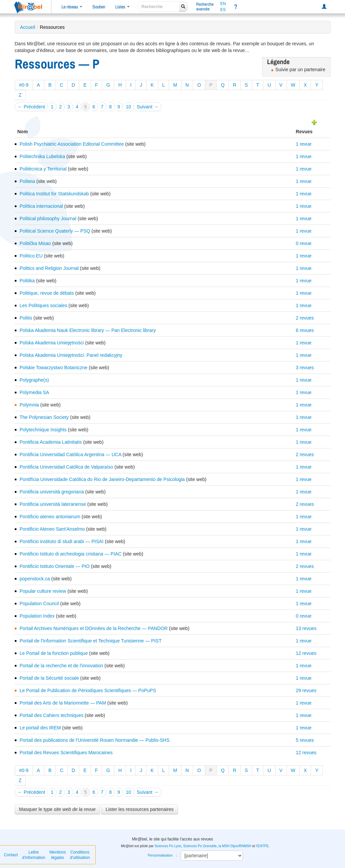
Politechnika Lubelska (42, 156)
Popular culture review (43, 591)
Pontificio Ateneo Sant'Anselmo (52, 529)
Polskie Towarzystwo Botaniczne (53, 368)
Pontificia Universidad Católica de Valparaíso (66, 467)
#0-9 (24, 85)
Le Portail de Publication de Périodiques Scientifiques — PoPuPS (88, 690)
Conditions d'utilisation (80, 855)
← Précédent (32, 107)
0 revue (304, 243)
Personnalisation (160, 855)
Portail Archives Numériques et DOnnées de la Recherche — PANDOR (94, 628)
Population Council (39, 604)
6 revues (305, 330)
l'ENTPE (262, 846)
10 (128, 107)
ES (223, 10)
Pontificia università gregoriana (52, 492)
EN (223, 4)
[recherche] (159, 7)
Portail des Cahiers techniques (51, 715)
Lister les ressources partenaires (139, 809)
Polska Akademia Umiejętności (52, 343)
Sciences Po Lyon (168, 846)
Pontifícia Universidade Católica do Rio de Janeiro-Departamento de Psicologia (102, 479)
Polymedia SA (34, 392)
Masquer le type (57, 809)
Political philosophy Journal (48, 219)
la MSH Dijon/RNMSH (235, 846)
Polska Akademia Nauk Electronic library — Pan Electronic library (88, 330)
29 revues (306, 690)
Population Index (37, 616)
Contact (11, 855)
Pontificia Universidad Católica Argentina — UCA (70, 454)
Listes (122, 7)
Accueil (28, 27)
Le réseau (72, 7)
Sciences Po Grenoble (200, 846)
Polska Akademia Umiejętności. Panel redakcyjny (71, 355)
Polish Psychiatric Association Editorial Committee (72, 144)
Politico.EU (31, 256)
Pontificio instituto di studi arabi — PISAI (61, 541)
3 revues (305, 368)
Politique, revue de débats (47, 293)
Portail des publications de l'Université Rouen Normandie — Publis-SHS (94, 740)
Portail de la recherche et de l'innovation (61, 666)
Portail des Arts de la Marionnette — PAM (63, 703)
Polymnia (29, 405)
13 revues (306, 628)
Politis (26, 318)
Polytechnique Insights (43, 430)
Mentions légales (58, 855)
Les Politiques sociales (43, 305)
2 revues (305, 318)
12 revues (306, 653)
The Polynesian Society (44, 417)
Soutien (99, 7)
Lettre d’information (34, 855)
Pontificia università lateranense (53, 504)
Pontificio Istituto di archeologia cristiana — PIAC (70, 554)
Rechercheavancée (205, 7)
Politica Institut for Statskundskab (54, 194)
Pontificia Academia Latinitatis (51, 442)
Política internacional (41, 206)
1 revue (304, 144)
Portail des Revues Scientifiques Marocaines (66, 753)
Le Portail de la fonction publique (54, 653)
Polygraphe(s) (34, 380)
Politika (27, 281)
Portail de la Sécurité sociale (49, 678)
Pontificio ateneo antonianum (50, 517)
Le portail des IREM (40, 728)
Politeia (27, 181)
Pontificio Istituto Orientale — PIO (55, 566)
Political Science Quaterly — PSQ (55, 231)
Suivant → (148, 107)
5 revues (305, 740)
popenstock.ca (35, 579)
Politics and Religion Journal (49, 268)
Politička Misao (35, 243)
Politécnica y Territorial (43, 169)
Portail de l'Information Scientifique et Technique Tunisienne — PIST (91, 641)
